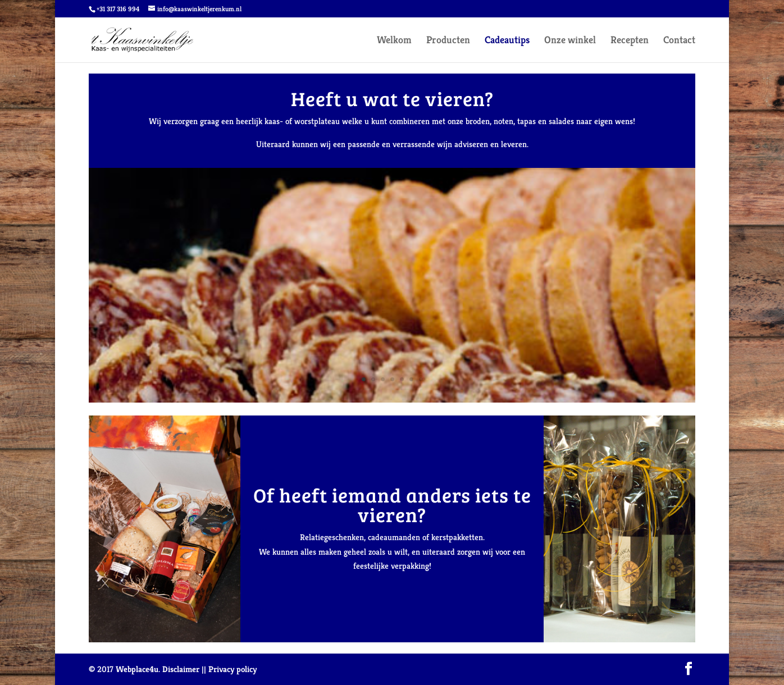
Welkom (394, 41)
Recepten (630, 41)
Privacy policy (233, 669)
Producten (448, 41)
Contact (679, 41)
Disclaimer (181, 669)
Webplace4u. (138, 669)
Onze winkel (570, 41)
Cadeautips (507, 41)
